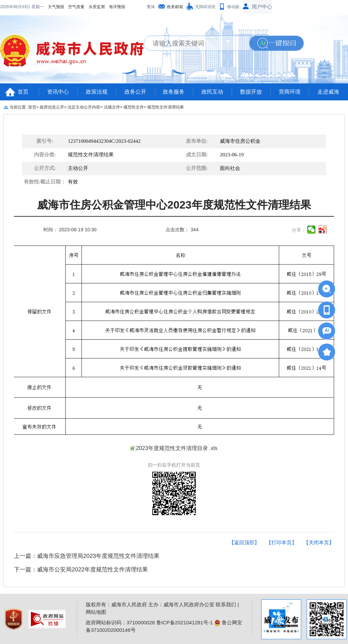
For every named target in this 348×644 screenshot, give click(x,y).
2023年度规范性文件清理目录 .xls (177, 448)
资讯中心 (58, 92)
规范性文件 (134, 107)
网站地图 (96, 612)
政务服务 (174, 92)
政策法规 (97, 92)
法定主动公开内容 (84, 107)
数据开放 (251, 92)
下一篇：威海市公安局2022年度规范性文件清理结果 (81, 570)
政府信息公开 (52, 107)
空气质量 (33, 7)
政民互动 (212, 92)
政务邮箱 (175, 7)
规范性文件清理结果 (166, 107)
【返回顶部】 (244, 542)
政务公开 (135, 92)
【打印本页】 (282, 542)
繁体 (151, 7)
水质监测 (53, 7)
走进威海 (328, 92)
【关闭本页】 (319, 542)
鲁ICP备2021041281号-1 (185, 622)
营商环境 (290, 92)
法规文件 (112, 107)
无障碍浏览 (205, 7)
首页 (23, 92)
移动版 (233, 7)
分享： (299, 230)
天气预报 (12, 7)
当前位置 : (19, 107)
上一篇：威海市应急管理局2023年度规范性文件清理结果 (87, 556)
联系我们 (226, 604)
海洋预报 (73, 7)
